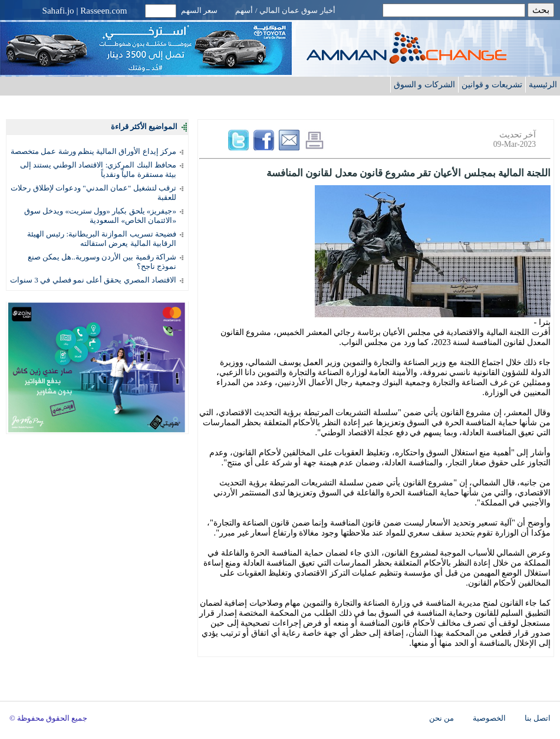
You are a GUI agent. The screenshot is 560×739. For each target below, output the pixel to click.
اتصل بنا (538, 718)
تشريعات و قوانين (492, 84)
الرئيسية (543, 84)
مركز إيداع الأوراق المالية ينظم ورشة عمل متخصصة (93, 151)
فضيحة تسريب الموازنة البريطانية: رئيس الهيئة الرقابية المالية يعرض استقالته (102, 239)
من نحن (442, 718)
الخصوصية (489, 718)
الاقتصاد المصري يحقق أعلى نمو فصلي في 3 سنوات (93, 280)
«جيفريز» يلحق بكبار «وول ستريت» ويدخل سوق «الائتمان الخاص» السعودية (100, 216)
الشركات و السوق (424, 84)
